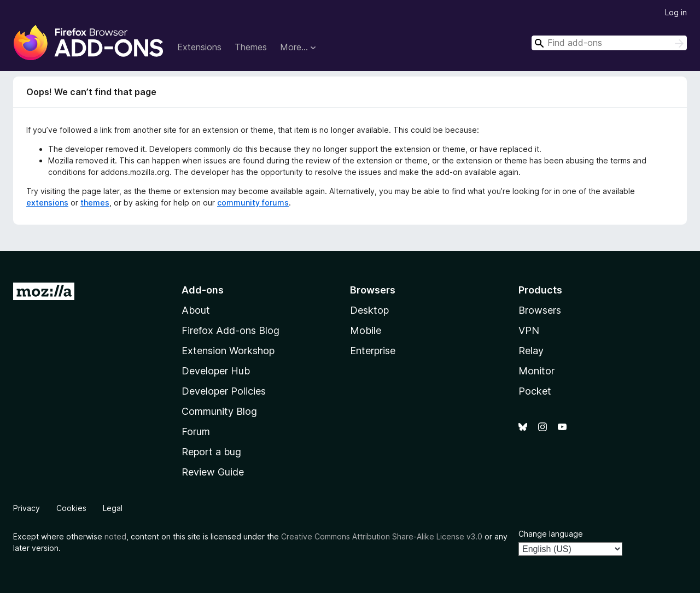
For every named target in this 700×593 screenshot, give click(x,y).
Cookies (71, 508)
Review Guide (213, 472)
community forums (253, 202)
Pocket (535, 391)
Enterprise (373, 351)
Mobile (366, 330)
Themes (251, 47)
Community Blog (219, 411)
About (196, 310)
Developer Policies (224, 391)
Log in (676, 12)
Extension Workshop (228, 351)
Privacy (27, 508)
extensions (47, 202)
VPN (529, 330)
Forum (196, 431)
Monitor (536, 371)
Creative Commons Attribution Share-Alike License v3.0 (382, 536)
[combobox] (609, 43)
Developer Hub (216, 371)
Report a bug (211, 452)
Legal (113, 508)
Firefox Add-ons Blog (231, 330)
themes (95, 202)
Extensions (199, 47)
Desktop (369, 310)
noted (115, 536)
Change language (551, 534)
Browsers (540, 310)
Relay (531, 351)
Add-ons (203, 290)
